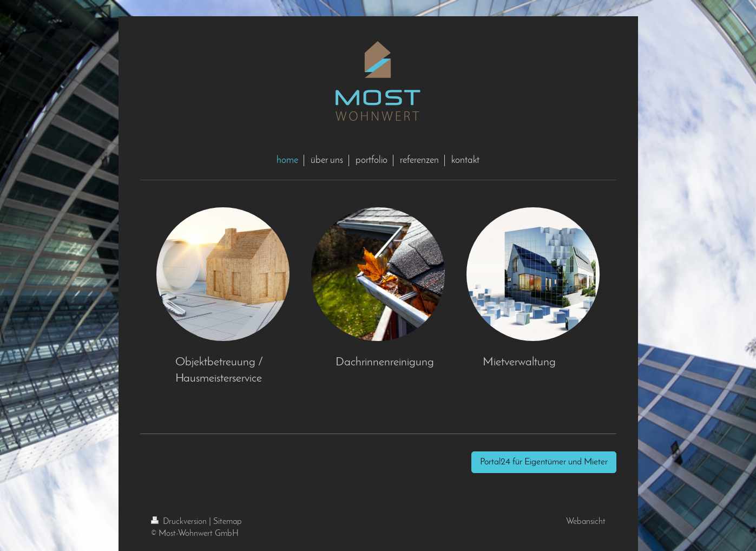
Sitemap (228, 522)
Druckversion (180, 522)
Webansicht (586, 522)
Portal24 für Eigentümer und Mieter (544, 462)
